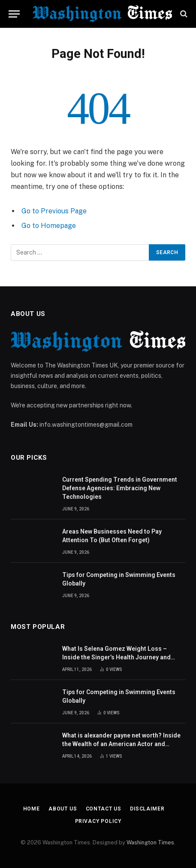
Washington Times (150, 842)
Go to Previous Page (54, 211)
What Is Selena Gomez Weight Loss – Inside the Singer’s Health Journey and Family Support (116, 657)
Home (32, 809)
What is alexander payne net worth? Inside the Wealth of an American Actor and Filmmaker (121, 744)
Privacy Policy (98, 821)
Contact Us (104, 809)
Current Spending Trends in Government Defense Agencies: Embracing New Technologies (120, 488)
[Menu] (14, 14)
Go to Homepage (49, 226)
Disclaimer (147, 809)
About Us (63, 809)
